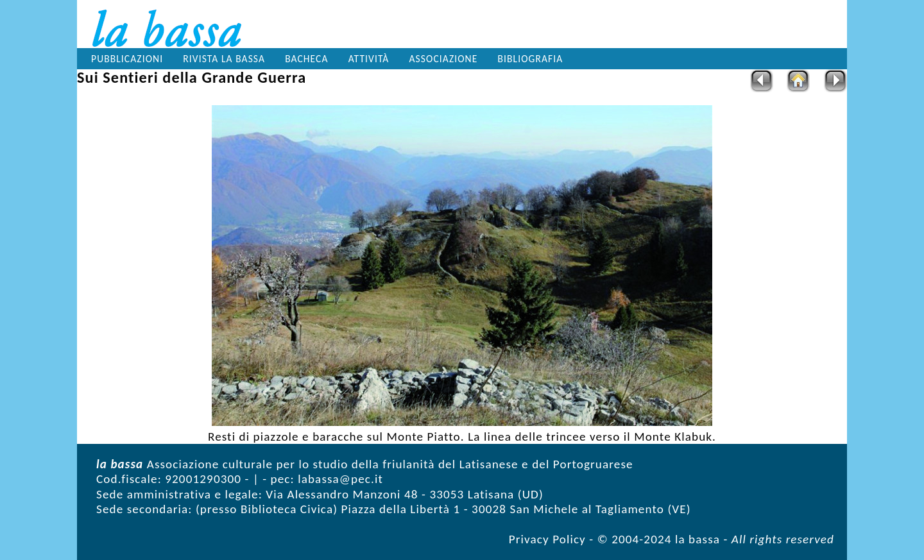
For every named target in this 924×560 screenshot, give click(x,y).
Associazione (444, 59)
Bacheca (306, 59)
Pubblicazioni (127, 59)
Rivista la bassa (224, 59)
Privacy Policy (547, 539)
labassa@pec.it (340, 479)
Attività (369, 59)
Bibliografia (531, 59)
